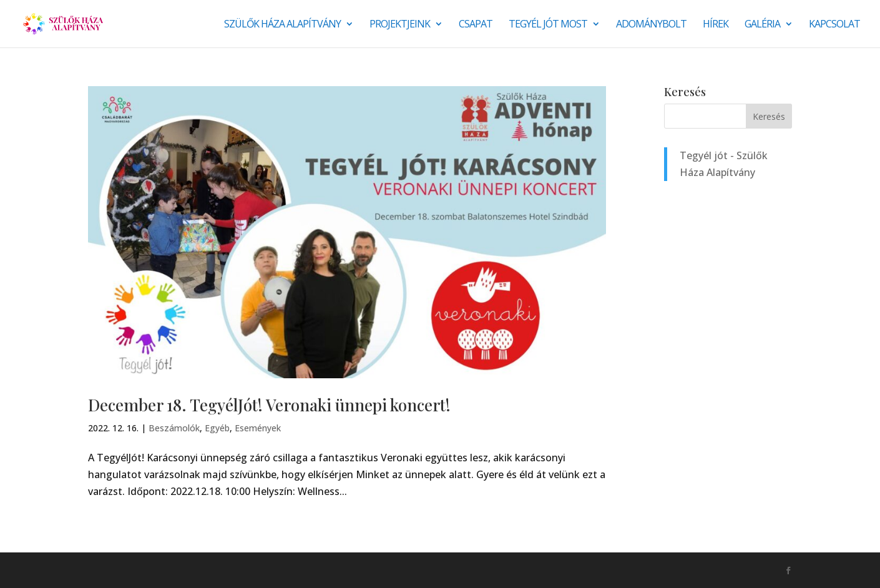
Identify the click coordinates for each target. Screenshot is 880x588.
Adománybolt (651, 25)
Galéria (762, 25)
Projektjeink (400, 25)
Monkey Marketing (155, 570)
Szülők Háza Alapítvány (282, 25)
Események (258, 428)
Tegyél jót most (548, 25)
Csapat (476, 25)
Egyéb (217, 428)
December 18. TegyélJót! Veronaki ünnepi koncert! (269, 405)
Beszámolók (174, 428)
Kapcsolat (834, 25)
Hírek (716, 25)
